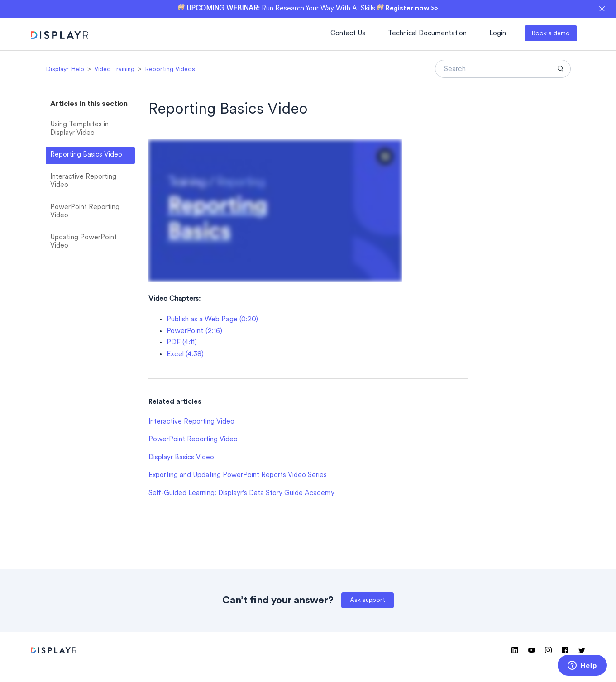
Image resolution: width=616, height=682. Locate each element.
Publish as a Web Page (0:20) (212, 320)
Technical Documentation (427, 34)
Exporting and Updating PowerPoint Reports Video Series (238, 475)
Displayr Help (65, 69)
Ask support (368, 600)
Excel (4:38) (185, 354)
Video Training (114, 69)
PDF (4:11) (182, 343)
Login (498, 34)
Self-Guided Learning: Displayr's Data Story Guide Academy (241, 494)
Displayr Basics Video (181, 458)
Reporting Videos (170, 69)
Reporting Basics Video (86, 155)
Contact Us (348, 34)
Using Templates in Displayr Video (79, 129)
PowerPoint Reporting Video (85, 212)
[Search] (503, 69)
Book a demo (551, 34)
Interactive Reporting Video (83, 181)
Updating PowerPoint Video (84, 242)
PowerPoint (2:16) (194, 331)
